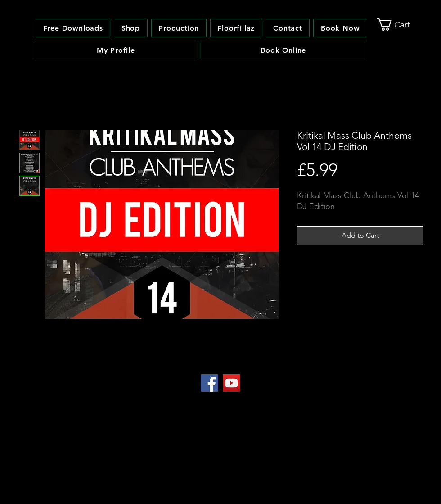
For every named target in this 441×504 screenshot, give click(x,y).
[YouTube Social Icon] (232, 383)
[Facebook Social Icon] (209, 383)
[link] (400, 25)
